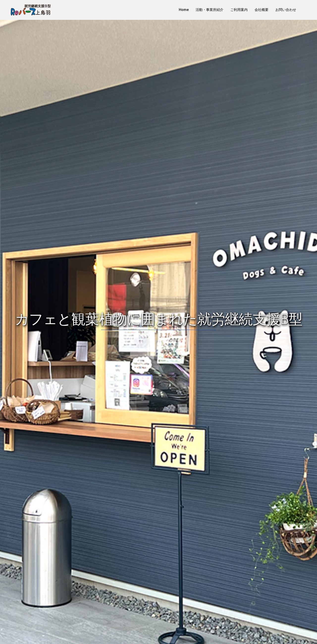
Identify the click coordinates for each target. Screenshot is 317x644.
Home (184, 10)
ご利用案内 (239, 10)
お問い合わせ (286, 10)
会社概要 (262, 10)
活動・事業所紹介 (210, 10)
